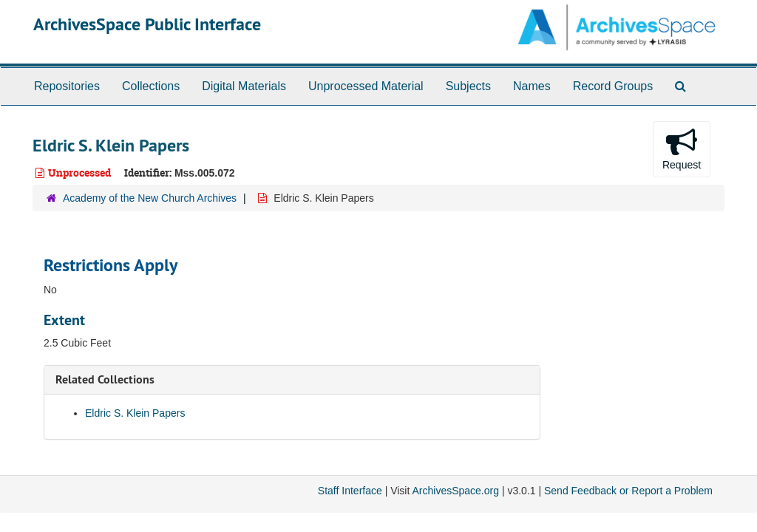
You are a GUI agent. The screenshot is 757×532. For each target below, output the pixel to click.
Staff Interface (350, 491)
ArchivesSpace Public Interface (147, 24)
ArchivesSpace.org (455, 491)
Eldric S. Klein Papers (135, 413)
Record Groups (613, 86)
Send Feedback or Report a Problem (628, 491)
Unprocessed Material (366, 86)
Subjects (468, 86)
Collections (151, 86)
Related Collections (105, 379)
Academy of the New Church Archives (150, 198)
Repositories (67, 86)
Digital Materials (244, 86)
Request (682, 149)
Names (532, 86)
